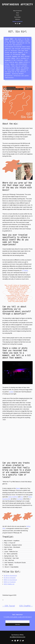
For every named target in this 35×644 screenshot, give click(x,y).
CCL (22, 497)
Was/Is (18, 488)
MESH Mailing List (9, 584)
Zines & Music (17, 17)
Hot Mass (20, 499)
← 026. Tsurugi (9, 606)
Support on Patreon (17, 21)
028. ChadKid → (26, 606)
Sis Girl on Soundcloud (10, 576)
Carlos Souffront (13, 497)
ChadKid (15, 56)
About (17, 13)
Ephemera (17, 19)
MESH (24, 54)
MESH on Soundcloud (10, 580)
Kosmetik (8, 60)
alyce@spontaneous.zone (17, 637)
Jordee (11, 392)
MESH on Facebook (10, 582)
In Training (25, 271)
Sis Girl (12, 41)
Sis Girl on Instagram (10, 578)
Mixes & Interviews (17, 11)
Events (17, 15)
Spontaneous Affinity (17, 4)
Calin (13, 58)
